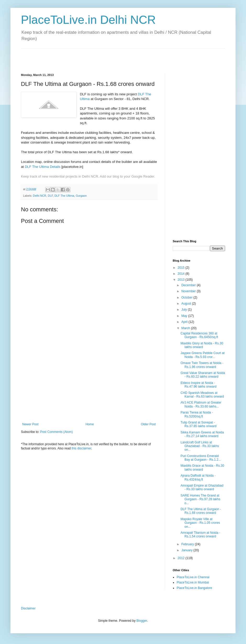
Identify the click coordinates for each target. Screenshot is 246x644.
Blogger (142, 621)
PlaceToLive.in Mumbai (193, 582)
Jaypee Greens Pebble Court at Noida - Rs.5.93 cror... (203, 355)
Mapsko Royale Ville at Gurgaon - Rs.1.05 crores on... (200, 523)
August (187, 304)
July (185, 310)
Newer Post (30, 424)
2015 (182, 268)
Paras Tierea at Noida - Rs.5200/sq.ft (197, 414)
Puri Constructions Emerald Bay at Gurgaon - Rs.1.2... (201, 458)
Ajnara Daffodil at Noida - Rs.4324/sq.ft (198, 477)
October (187, 298)
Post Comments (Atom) (56, 432)
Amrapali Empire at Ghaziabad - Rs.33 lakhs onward (202, 487)
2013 (182, 280)
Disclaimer (28, 608)
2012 (182, 558)
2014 (182, 274)
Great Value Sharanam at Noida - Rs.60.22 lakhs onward (203, 375)
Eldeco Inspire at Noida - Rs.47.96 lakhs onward (199, 385)
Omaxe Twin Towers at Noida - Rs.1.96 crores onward (202, 365)
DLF (50, 196)
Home (90, 424)
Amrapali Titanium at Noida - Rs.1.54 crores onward (200, 535)
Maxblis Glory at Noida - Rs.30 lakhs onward (202, 345)
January (187, 550)
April (185, 322)
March (186, 328)
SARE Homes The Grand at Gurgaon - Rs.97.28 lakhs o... (200, 499)
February (188, 544)
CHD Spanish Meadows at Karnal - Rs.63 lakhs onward (202, 395)
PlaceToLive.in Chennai (193, 577)
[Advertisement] (82, 56)
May (185, 316)
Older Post (148, 424)
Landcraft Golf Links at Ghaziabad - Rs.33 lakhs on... (200, 446)
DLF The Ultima (64, 196)
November (189, 291)
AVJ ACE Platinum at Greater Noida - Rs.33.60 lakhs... (201, 404)
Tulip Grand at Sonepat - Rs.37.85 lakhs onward (199, 424)
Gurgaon (81, 196)
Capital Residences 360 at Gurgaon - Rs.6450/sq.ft (199, 335)
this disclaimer (81, 448)
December (189, 285)
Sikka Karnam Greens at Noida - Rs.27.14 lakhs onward (202, 434)
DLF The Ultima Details (43, 167)
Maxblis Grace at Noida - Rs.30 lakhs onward (202, 467)
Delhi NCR (40, 196)
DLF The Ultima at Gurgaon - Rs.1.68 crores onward (201, 511)
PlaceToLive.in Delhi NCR (88, 20)
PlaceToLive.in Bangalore (194, 588)
